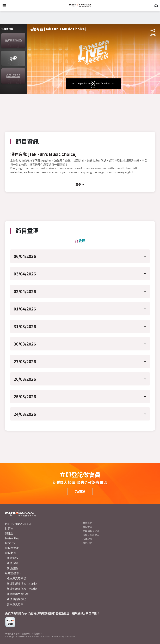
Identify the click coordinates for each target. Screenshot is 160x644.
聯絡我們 (87, 543)
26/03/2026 (25, 379)
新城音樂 (12, 563)
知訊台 (9, 533)
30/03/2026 (25, 344)
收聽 (80, 241)
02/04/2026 (25, 291)
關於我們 (87, 523)
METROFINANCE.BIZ (18, 524)
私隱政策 (87, 539)
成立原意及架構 (16, 578)
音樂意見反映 (15, 604)
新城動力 (11, 553)
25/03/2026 (25, 396)
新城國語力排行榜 (18, 594)
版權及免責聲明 (91, 535)
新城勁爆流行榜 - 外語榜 (22, 589)
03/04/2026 (25, 274)
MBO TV (10, 543)
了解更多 (80, 491)
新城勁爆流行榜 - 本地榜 (22, 584)
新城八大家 (12, 548)
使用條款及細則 (91, 531)
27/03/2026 (25, 361)
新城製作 (12, 558)
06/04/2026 (25, 256)
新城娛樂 (12, 568)
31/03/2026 (25, 326)
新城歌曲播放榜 (16, 599)
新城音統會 (12, 573)
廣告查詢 (87, 527)
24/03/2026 (25, 414)
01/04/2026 (25, 309)
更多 (78, 184)
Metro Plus (12, 538)
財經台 (9, 528)
